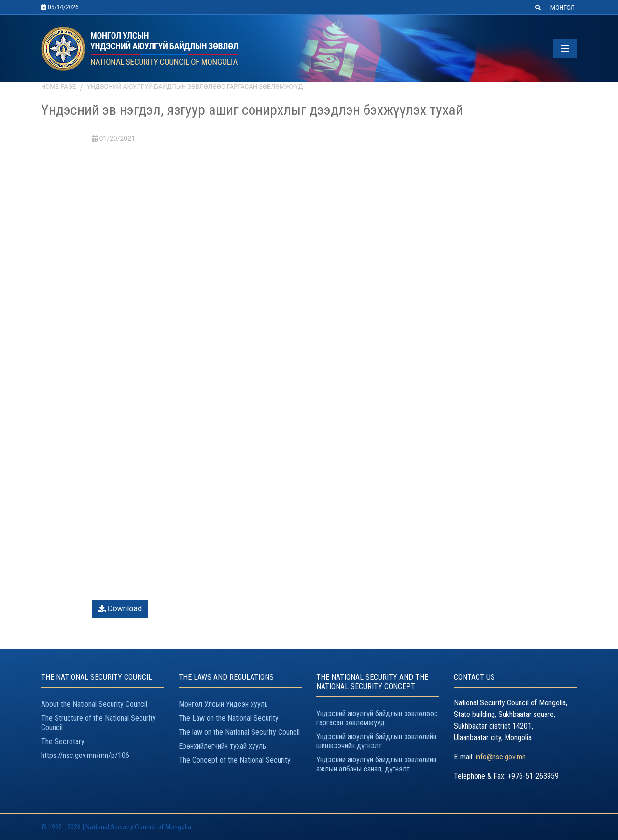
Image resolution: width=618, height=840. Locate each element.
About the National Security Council (94, 704)
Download (120, 609)
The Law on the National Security (229, 718)
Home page (58, 87)
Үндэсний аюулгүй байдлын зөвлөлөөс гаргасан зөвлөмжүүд (195, 87)
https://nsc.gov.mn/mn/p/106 (85, 755)
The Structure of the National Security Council (98, 723)
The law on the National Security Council (239, 732)
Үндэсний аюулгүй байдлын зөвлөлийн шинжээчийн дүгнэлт (376, 741)
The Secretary (63, 741)
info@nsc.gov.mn (501, 757)
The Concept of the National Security (235, 760)
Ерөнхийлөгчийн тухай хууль (222, 746)
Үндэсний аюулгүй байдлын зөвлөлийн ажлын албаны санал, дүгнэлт (376, 764)
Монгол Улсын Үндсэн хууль (223, 704)
